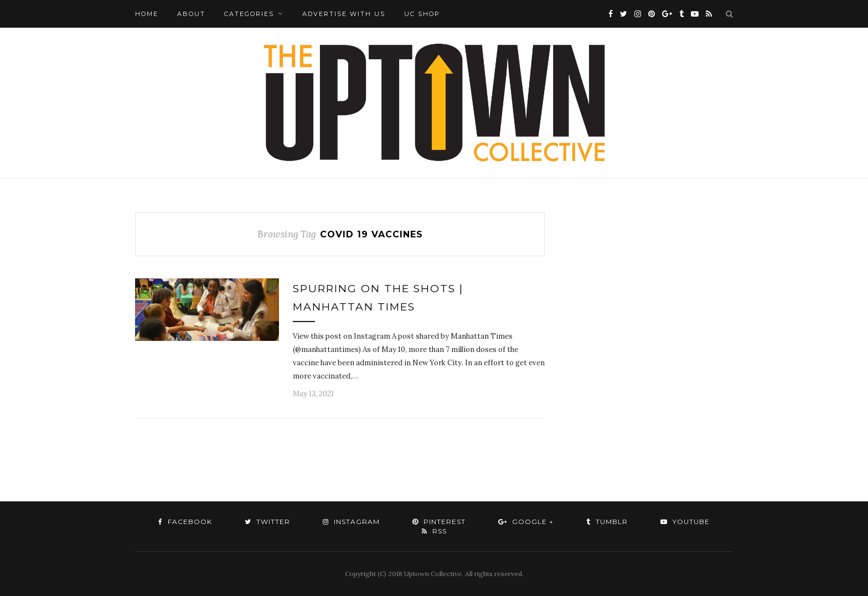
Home (147, 14)
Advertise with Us (344, 14)
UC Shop (422, 14)
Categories (249, 14)
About (191, 14)
